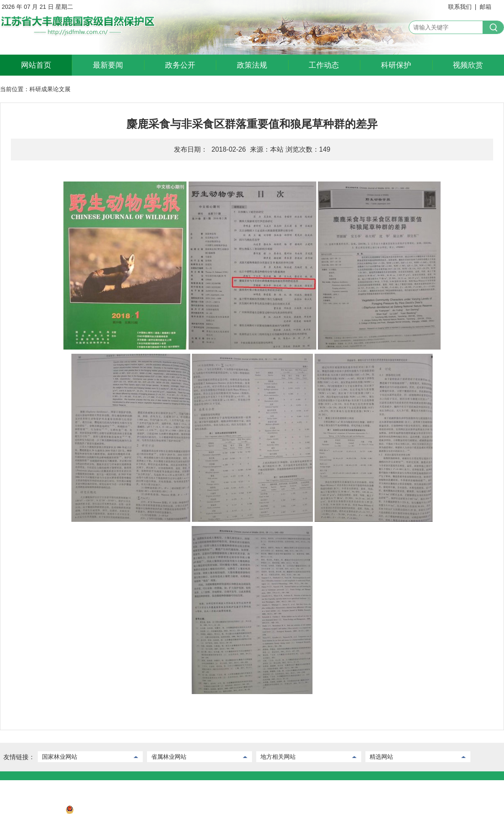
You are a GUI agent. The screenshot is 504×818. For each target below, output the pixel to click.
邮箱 (486, 7)
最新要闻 (108, 65)
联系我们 (460, 7)
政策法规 (252, 65)
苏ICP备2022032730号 (30, 812)
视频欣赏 (468, 65)
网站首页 (36, 65)
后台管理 (43, 786)
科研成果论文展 (50, 89)
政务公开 (180, 65)
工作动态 (324, 65)
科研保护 (396, 65)
